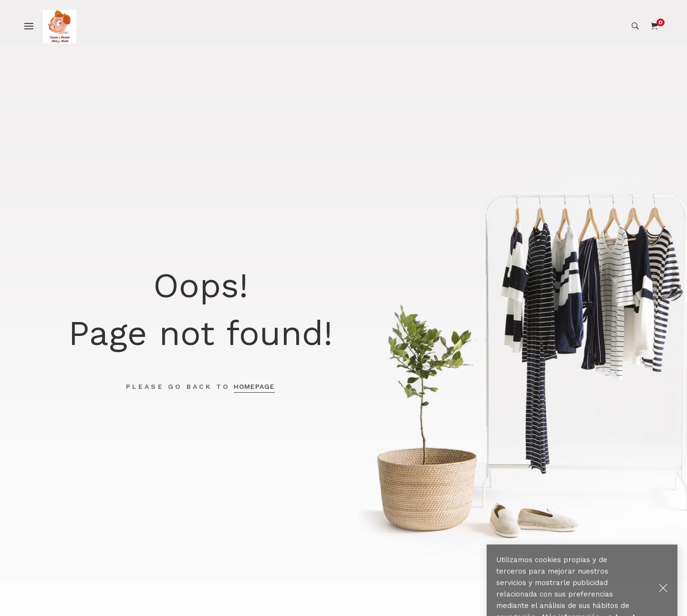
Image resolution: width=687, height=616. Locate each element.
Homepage (254, 386)
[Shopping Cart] (654, 26)
